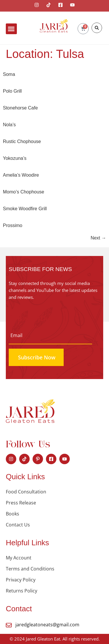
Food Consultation (26, 492)
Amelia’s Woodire (21, 175)
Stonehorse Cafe (20, 108)
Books (12, 514)
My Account (19, 558)
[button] (11, 29)
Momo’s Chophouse (24, 192)
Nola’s (9, 125)
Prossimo (13, 225)
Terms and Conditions (30, 569)
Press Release (21, 503)
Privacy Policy (21, 580)
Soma (9, 74)
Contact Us (18, 525)
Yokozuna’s (15, 158)
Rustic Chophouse (22, 141)
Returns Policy (22, 591)
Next (98, 238)
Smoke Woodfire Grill (25, 209)
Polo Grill (12, 91)
